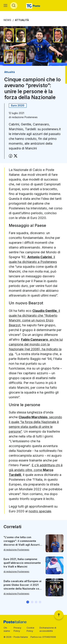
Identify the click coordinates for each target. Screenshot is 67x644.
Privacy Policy (17, 629)
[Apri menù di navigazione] (5, 6)
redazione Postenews (25, 117)
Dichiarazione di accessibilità (48, 629)
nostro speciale (40, 511)
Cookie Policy (30, 629)
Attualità (22, 20)
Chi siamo (7, 629)
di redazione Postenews (16, 550)
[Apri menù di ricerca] (14, 6)
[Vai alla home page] (33, 6)
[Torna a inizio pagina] (59, 615)
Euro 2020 (18, 105)
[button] (28, 602)
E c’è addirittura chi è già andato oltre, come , (36, 470)
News (7, 20)
